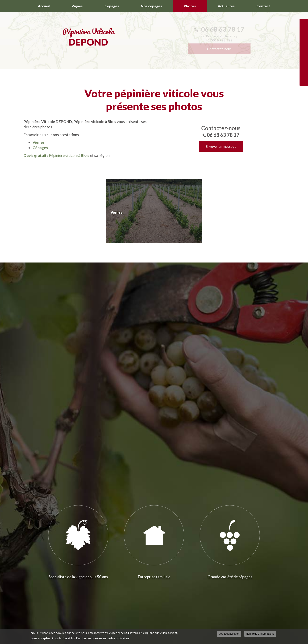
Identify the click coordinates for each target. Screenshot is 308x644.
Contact (263, 6)
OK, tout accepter (229, 634)
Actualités (226, 6)
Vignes (77, 6)
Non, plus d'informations (260, 634)
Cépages (112, 6)
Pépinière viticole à (56, 155)
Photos (190, 6)
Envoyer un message (221, 146)
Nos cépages (151, 6)
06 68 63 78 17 (223, 135)
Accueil (44, 6)
